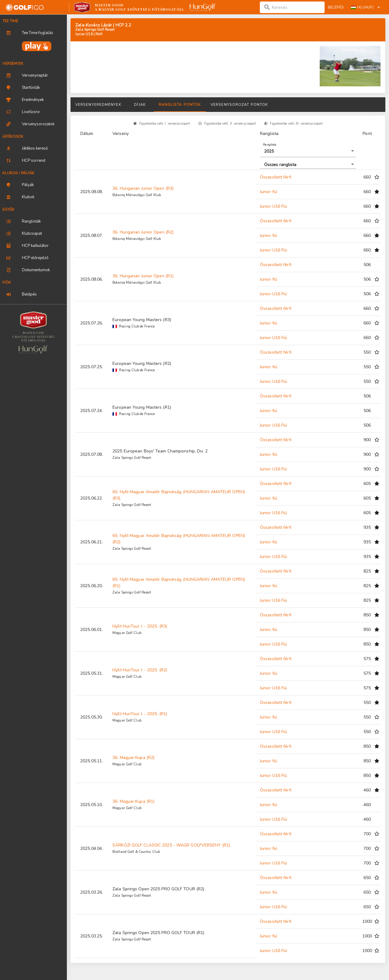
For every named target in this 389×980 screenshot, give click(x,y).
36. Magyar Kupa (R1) (133, 801)
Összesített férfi (276, 177)
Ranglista (270, 144)
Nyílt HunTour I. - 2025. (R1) (140, 714)
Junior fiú (269, 192)
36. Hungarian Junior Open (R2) (143, 232)
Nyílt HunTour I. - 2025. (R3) (140, 626)
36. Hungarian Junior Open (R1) (143, 276)
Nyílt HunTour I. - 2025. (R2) (140, 670)
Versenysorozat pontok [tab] (239, 105)
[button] (308, 151)
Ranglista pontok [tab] (180, 105)
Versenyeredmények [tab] (98, 105)
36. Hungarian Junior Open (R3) (143, 188)
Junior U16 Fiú (273, 206)
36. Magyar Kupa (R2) (133, 758)
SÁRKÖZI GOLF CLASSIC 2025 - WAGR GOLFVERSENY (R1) (171, 845)
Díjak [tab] (140, 105)
